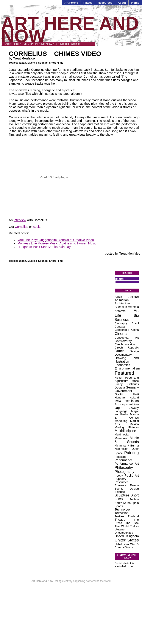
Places (88, 3)
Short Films (56, 63)
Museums (121, 438)
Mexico (134, 424)
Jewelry (134, 408)
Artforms (120, 311)
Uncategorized (124, 533)
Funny (119, 384)
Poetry (119, 476)
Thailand (133, 516)
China (135, 330)
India (118, 401)
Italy (136, 404)
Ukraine (120, 529)
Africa (118, 297)
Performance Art (127, 464)
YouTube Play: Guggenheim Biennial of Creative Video (56, 240)
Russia (134, 485)
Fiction (119, 378)
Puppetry (120, 479)
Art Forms (71, 3)
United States (127, 540)
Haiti (136, 394)
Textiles (119, 516)
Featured (124, 373)
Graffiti (119, 394)
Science (120, 492)
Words (130, 547)
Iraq (122, 404)
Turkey (134, 526)
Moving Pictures (127, 427)
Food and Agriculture (127, 379)
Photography (124, 472)
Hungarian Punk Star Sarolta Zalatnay (44, 247)
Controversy (123, 341)
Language (121, 411)
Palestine (121, 457)
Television (122, 513)
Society (134, 499)
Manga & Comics (127, 416)
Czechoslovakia (125, 344)
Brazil (135, 323)
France (134, 381)
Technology (123, 509)
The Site (132, 523)
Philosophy (124, 467)
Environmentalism (127, 368)
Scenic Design (127, 489)
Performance (124, 460)
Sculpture (122, 495)
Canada (120, 327)
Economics (122, 365)
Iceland (134, 397)
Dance (120, 351)
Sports (119, 506)
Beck (36, 227)
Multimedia (122, 434)
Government (123, 391)
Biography (121, 323)
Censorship (122, 330)
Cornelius (22, 227)
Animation (122, 300)
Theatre (120, 520)
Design (134, 351)
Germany (132, 387)
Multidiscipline (125, 431)
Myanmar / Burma (127, 446)
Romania (120, 485)
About (122, 3)
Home (135, 3)
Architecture (122, 303)
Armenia (133, 307)
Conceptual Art (127, 338)
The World (122, 526)
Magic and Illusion (127, 413)
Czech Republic (127, 348)
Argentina (121, 307)
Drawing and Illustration (127, 360)
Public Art (132, 475)
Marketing (121, 421)
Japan (22, 63)
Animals (134, 297)
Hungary (120, 397)
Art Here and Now (70, 30)
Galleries (133, 384)
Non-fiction (122, 449)
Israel (129, 404)
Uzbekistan (122, 544)
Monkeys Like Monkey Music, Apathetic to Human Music (57, 243)
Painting (132, 453)
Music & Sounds (37, 63)
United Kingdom (127, 536)
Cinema (121, 334)
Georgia (120, 388)
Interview (20, 220)
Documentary (123, 355)
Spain (135, 503)
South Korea (123, 503)
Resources (105, 3)
